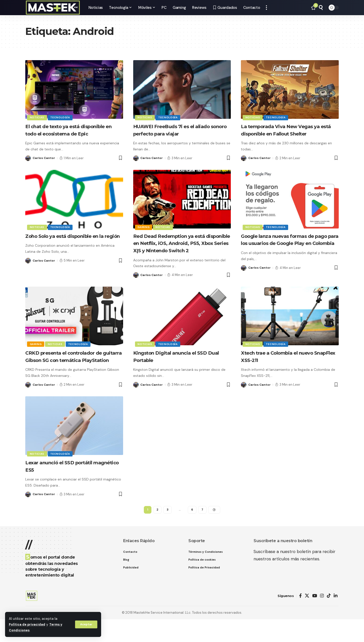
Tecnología (61, 117)
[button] (86, 624)
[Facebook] (300, 619)
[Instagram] (322, 619)
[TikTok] (329, 619)
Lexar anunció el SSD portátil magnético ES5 (67, 488)
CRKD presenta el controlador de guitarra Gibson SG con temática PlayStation (73, 374)
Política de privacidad (28, 624)
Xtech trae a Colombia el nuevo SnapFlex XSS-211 (286, 371)
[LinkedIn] (336, 619)
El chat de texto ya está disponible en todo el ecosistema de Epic (73, 133)
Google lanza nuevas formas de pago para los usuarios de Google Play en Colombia (289, 250)
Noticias (37, 117)
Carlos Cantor (44, 165)
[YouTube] (315, 619)
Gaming (144, 234)
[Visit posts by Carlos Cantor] (28, 165)
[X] (307, 619)
